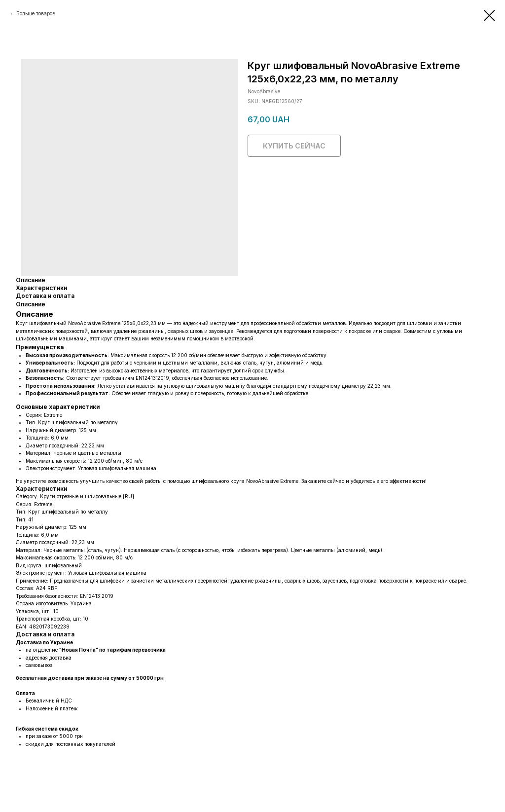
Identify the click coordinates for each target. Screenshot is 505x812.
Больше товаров (36, 13)
